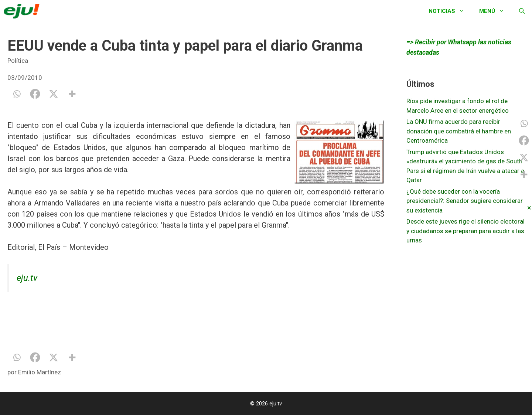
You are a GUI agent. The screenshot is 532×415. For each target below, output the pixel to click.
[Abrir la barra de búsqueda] (522, 11)
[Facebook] (35, 94)
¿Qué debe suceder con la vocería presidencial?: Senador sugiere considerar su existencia (465, 201)
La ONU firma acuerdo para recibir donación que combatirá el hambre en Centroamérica (459, 131)
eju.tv (27, 278)
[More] (72, 94)
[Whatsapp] (17, 94)
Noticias (450, 11)
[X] (54, 94)
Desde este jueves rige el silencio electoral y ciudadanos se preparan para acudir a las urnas (465, 231)
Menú (495, 11)
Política (18, 61)
